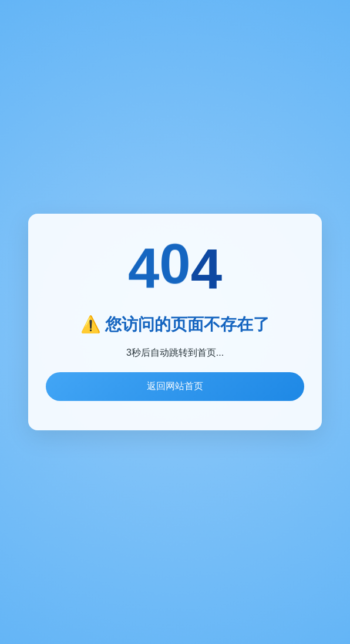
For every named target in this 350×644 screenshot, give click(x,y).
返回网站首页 (175, 386)
